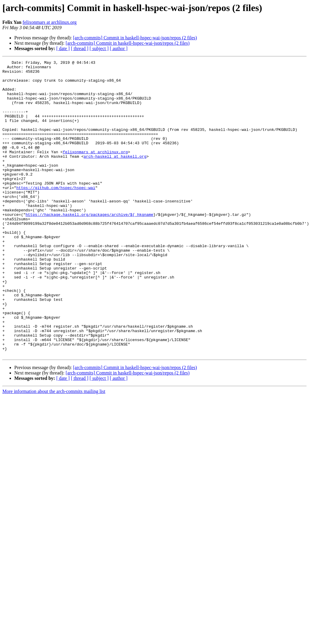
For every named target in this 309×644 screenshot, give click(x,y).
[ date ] (63, 48)
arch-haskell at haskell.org (115, 176)
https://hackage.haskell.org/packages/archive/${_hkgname (89, 246)
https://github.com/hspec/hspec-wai (56, 213)
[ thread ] (80, 48)
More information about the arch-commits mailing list (54, 450)
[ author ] (119, 48)
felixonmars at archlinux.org (50, 22)
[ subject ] (99, 48)
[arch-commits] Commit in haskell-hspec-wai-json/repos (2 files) (135, 38)
